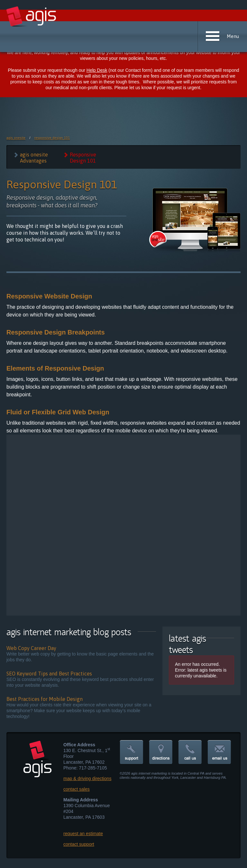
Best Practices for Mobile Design (45, 699)
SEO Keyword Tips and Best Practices (49, 674)
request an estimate (83, 834)
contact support (79, 844)
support (132, 753)
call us (190, 753)
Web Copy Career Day (31, 648)
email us (219, 753)
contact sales (77, 789)
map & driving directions (87, 778)
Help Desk (97, 70)
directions (161, 753)
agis (32, 17)
